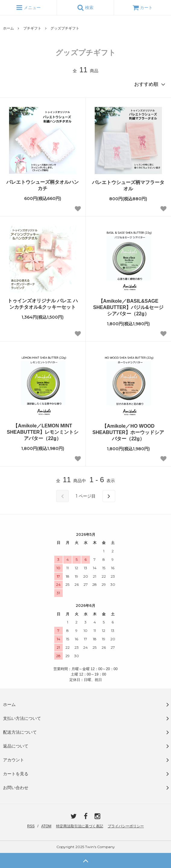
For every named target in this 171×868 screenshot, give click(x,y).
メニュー (28, 8)
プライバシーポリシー (126, 826)
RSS (31, 826)
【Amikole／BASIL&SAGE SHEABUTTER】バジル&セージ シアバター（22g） (128, 307)
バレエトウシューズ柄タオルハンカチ (43, 185)
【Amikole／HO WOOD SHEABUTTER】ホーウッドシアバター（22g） (128, 432)
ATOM (46, 826)
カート (143, 8)
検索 (85, 8)
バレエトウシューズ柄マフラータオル (128, 186)
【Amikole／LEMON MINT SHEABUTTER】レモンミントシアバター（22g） (43, 432)
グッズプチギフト (65, 28)
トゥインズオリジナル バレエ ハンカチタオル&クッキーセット (43, 304)
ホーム (8, 28)
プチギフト (32, 28)
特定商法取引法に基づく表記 (80, 826)
